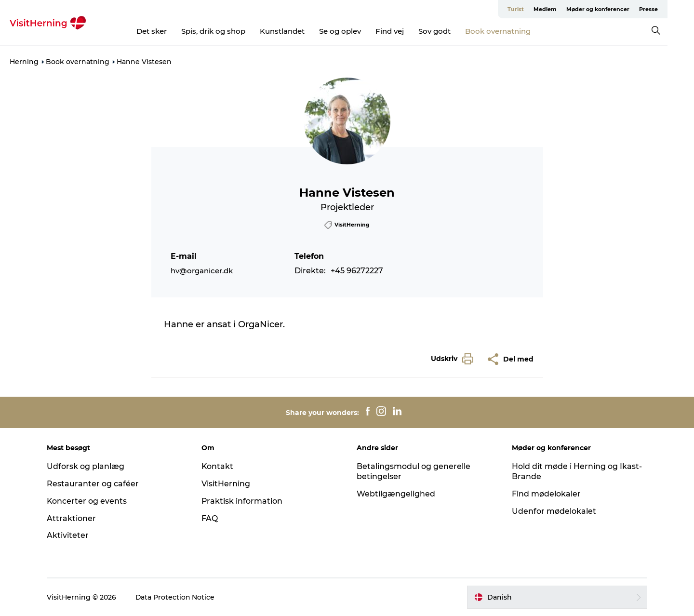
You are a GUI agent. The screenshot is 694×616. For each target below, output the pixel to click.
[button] (450, 359)
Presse (675, 9)
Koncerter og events (88, 501)
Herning (24, 62)
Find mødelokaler (545, 494)
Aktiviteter (69, 535)
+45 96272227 (357, 271)
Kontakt (219, 466)
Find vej (403, 31)
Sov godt (448, 31)
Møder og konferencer (624, 9)
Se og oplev (354, 31)
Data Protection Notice (177, 597)
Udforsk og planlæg (87, 466)
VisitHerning (227, 484)
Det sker (165, 31)
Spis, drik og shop (227, 31)
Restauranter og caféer (94, 484)
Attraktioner (73, 518)
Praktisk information (243, 501)
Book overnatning (511, 31)
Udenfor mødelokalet (553, 511)
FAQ (211, 518)
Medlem (572, 9)
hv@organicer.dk (202, 271)
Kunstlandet (296, 31)
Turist (542, 9)
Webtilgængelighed (396, 494)
